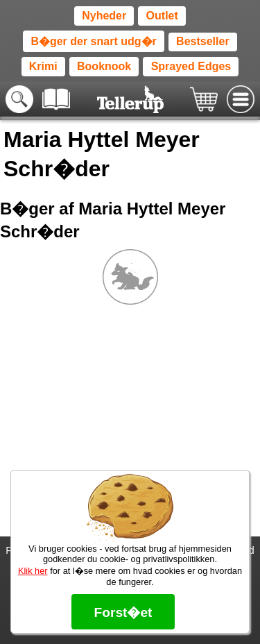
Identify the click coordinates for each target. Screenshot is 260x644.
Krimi (43, 66)
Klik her (33, 571)
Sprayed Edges (191, 66)
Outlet (162, 16)
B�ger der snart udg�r (93, 41)
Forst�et (123, 612)
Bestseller (203, 41)
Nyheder (104, 16)
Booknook (104, 66)
